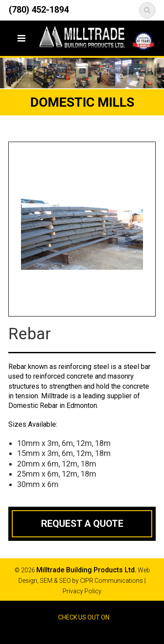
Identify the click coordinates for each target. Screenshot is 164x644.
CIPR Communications (112, 581)
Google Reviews (90, 633)
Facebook (74, 633)
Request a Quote (82, 524)
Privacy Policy (82, 591)
